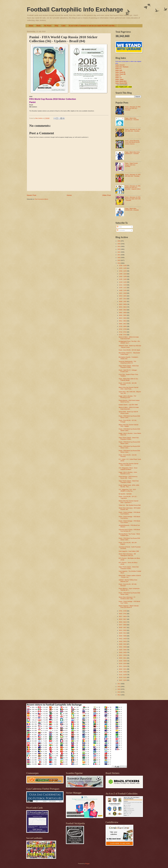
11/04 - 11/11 (123, 288)
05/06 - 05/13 (123, 633)
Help (56, 26)
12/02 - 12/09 (123, 276)
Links (63, 26)
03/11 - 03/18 (123, 655)
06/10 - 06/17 (123, 619)
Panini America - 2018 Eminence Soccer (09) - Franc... (128, 477)
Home (31, 26)
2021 (119, 255)
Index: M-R (119, 70)
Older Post (107, 195)
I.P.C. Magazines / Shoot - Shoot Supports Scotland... (128, 469)
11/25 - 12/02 (123, 279)
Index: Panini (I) (120, 72)
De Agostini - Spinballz (125, 494)
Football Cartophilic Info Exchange (75, 9)
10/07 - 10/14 (123, 299)
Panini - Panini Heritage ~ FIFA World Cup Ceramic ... (129, 522)
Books (39, 26)
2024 (119, 246)
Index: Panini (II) (120, 74)
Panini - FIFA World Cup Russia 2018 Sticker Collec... (129, 417)
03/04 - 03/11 (123, 658)
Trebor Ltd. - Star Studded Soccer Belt (130, 505)
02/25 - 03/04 (123, 661)
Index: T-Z (119, 78)
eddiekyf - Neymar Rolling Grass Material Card (128, 581)
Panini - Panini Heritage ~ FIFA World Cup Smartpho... (129, 513)
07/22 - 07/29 (123, 329)
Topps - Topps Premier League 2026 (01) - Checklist (131, 165)
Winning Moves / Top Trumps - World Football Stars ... (129, 535)
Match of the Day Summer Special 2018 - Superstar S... (129, 502)
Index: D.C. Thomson (122, 67)
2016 (119, 687)
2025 (119, 244)
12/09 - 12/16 (123, 274)
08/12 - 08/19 (123, 321)
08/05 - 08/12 (123, 324)
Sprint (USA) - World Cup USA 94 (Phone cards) (128, 412)
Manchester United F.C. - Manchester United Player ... (129, 354)
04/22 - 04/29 (123, 639)
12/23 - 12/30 (123, 268)
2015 (119, 689)
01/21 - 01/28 (123, 675)
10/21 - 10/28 (123, 293)
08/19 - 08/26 (123, 318)
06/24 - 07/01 (123, 614)
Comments (121, 230)
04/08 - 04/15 (123, 644)
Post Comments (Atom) (41, 199)
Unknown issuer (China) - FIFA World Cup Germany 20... (129, 530)
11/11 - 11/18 (123, 285)
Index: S (118, 76)
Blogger (87, 864)
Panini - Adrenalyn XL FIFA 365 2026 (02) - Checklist (133, 130)
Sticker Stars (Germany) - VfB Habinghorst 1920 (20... (127, 555)
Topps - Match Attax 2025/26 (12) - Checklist (132, 119)
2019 (119, 260)
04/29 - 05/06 (123, 636)
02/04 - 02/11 (123, 669)
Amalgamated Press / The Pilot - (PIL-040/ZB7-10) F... (130, 342)
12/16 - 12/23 (123, 271)
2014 (119, 692)
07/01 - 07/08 (123, 611)
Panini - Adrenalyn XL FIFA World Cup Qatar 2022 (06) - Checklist (133, 199)
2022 (119, 252)
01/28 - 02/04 (123, 672)
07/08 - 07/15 (123, 335)
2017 (119, 684)
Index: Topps (119, 79)
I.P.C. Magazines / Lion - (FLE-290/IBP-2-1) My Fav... (128, 490)
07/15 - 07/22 (123, 332)
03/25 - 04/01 (123, 650)
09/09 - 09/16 (123, 310)
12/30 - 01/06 (123, 265)
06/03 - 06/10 (123, 622)
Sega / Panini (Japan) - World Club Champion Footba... (129, 367)
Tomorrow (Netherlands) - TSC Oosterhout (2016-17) (128, 362)
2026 (119, 241)
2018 (119, 263)
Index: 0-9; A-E (120, 65)
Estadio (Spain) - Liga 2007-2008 (128, 405)
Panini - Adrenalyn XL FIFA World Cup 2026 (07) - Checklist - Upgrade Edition (133, 187)
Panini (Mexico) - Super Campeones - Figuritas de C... (130, 589)
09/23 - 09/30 (123, 304)
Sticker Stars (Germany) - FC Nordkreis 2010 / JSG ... (127, 598)
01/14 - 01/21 (123, 677)
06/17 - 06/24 (123, 616)
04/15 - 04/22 (123, 641)
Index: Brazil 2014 (121, 81)
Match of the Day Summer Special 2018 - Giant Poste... (129, 388)
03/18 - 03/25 (123, 652)
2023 (119, 249)
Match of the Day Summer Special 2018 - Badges (129, 425)
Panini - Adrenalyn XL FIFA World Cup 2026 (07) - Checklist (133, 108)
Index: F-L (119, 69)
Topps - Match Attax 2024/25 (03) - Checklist (132, 209)
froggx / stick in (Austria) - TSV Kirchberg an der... (127, 397)
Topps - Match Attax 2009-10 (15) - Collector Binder (129, 379)
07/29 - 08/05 (123, 326)
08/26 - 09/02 (123, 315)
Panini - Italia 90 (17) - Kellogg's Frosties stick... (128, 371)
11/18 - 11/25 (123, 282)
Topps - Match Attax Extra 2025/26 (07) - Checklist (132, 153)
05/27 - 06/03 (123, 625)
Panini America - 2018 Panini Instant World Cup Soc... (129, 401)
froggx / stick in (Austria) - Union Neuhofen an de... (128, 473)
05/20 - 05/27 (123, 628)
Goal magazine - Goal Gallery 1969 (129, 551)
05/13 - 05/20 (123, 630)
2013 (119, 695)
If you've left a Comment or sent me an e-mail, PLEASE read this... (92, 26)
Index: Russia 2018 (121, 83)
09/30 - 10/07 (123, 301)
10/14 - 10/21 (123, 296)
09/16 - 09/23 (123, 307)
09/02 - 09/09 (123, 313)
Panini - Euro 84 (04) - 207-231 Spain (129, 350)
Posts (119, 227)
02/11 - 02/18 (123, 666)
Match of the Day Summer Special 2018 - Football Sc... (129, 464)
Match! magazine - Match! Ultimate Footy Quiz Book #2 (129, 607)
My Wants (48, 26)
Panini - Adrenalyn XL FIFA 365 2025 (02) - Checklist (133, 175)
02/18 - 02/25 (123, 664)
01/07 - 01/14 (123, 680)
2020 (119, 258)
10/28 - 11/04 (123, 290)
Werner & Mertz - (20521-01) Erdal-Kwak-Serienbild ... (129, 338)
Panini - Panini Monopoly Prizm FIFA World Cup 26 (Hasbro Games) (132, 142)
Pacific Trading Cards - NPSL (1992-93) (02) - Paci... (129, 486)
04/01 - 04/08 (123, 647)
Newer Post (31, 195)
